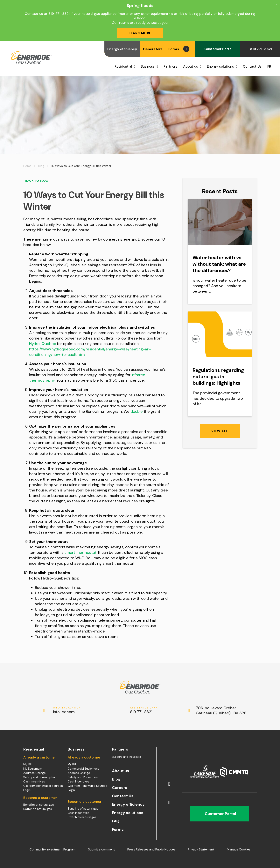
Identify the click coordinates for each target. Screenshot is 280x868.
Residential (123, 66)
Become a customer (40, 798)
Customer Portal (217, 49)
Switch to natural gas (38, 809)
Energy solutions (220, 66)
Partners (170, 66)
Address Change (35, 773)
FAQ (116, 821)
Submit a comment (101, 849)
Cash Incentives (78, 782)
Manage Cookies (239, 849)
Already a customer (40, 757)
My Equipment (33, 769)
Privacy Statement (201, 849)
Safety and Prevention (83, 777)
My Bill (27, 764)
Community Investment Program (52, 849)
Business (148, 66)
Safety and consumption (40, 777)
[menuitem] (271, 66)
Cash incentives (34, 782)
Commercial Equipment (83, 769)
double (137, 411)
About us (191, 66)
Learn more (140, 33)
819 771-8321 (260, 49)
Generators (153, 49)
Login (27, 790)
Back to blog (36, 181)
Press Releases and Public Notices (151, 849)
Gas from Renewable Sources (43, 786)
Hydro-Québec (43, 344)
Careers (120, 788)
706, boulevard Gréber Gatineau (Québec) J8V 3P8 (221, 710)
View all (220, 431)
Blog (41, 166)
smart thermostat (80, 552)
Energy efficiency (122, 49)
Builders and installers (126, 757)
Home (27, 166)
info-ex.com (67, 710)
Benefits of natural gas (39, 805)
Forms (174, 49)
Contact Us (252, 66)
